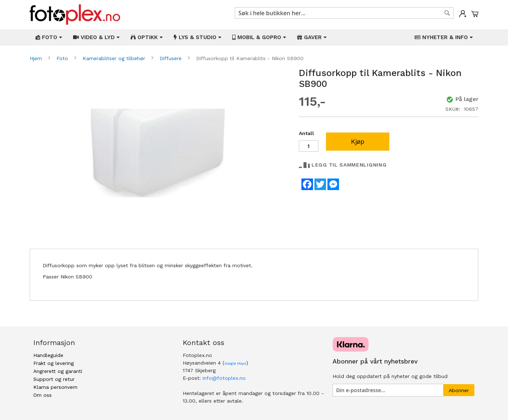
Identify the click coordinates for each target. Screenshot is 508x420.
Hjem (37, 58)
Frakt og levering (54, 363)
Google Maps (235, 363)
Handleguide (48, 355)
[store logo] (75, 15)
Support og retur (54, 379)
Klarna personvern (55, 387)
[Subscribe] (459, 390)
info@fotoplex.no (224, 378)
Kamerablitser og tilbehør (115, 58)
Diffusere (172, 58)
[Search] (447, 13)
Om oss (43, 395)
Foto (63, 58)
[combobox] (344, 13)
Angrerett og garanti (58, 371)
